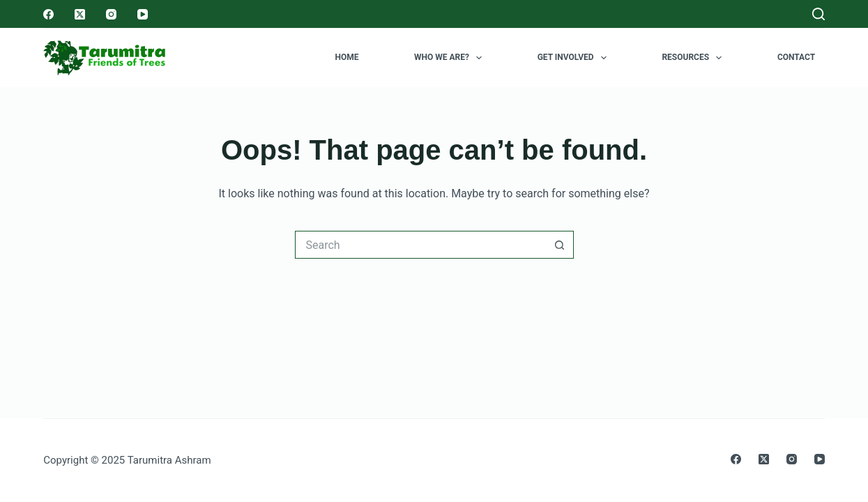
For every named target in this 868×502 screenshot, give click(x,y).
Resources (694, 58)
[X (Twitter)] (80, 14)
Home (347, 57)
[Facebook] (48, 14)
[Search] (818, 14)
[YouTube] (143, 14)
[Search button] (560, 245)
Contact (796, 57)
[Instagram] (111, 14)
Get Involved (575, 58)
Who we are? (451, 58)
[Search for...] (420, 245)
